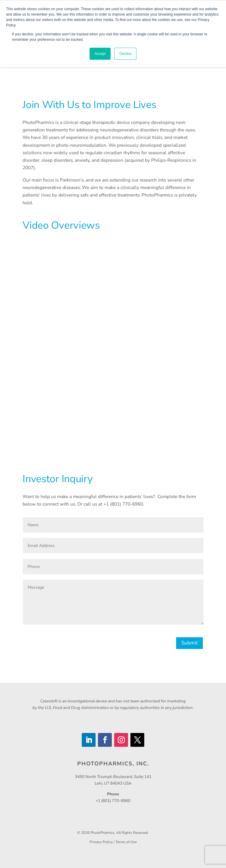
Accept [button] (100, 54)
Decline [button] (125, 54)
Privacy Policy (102, 842)
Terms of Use (126, 842)
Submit (189, 643)
